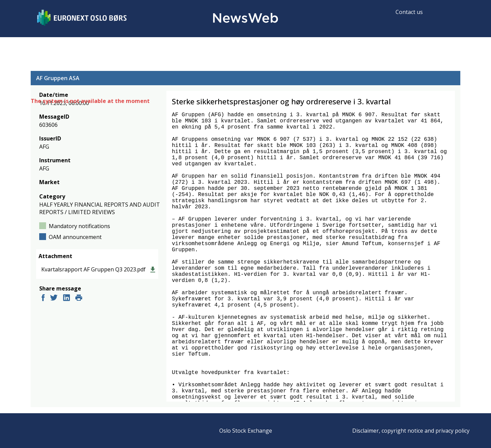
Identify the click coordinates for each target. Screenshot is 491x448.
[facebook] (43, 298)
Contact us (409, 12)
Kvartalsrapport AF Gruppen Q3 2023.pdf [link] (93, 269)
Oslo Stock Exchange (246, 431)
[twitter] (54, 298)
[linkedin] (66, 298)
